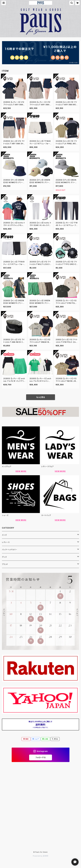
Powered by (41, 856)
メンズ (4, 535)
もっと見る (41, 397)
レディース (6, 542)
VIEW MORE (21, 471)
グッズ (4, 557)
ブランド (5, 564)
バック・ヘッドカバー (10, 550)
